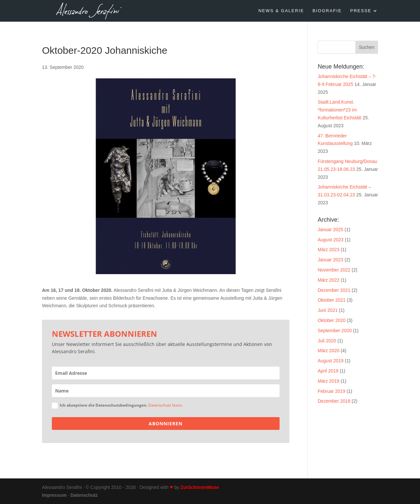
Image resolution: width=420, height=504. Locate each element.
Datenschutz (84, 495)
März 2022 (328, 280)
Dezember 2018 (334, 401)
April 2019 (328, 371)
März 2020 (328, 351)
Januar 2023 (330, 260)
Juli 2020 (327, 341)
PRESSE (361, 11)
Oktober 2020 (332, 320)
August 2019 (331, 361)
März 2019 (328, 381)
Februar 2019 (331, 391)
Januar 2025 (330, 230)
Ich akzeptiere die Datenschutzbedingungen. (117, 405)
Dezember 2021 (334, 290)
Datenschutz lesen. (166, 405)
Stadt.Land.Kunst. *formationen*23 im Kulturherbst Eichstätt (339, 110)
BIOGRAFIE (327, 11)
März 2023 (328, 250)
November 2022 (334, 270)
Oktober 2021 (332, 300)
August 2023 (331, 240)
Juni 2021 (328, 310)
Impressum (54, 495)
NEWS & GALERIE (281, 11)
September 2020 (335, 331)
